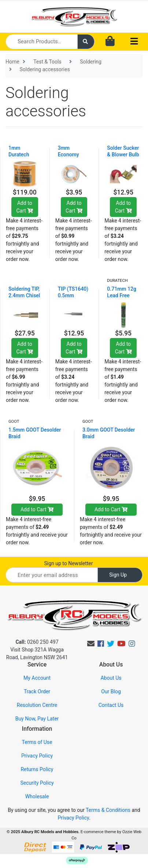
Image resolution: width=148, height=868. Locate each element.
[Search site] (86, 42)
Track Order (37, 691)
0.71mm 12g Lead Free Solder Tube (121, 295)
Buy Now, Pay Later (37, 719)
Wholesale (37, 796)
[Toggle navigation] (134, 42)
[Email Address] (52, 575)
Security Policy (37, 783)
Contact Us (111, 705)
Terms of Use (37, 742)
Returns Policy (37, 769)
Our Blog (111, 691)
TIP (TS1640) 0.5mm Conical (73, 295)
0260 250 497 (37, 642)
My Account (37, 678)
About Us (111, 678)
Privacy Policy (37, 756)
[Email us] (91, 644)
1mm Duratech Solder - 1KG (23, 155)
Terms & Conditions (108, 810)
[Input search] (42, 42)
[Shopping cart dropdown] (110, 41)
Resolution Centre (37, 705)
